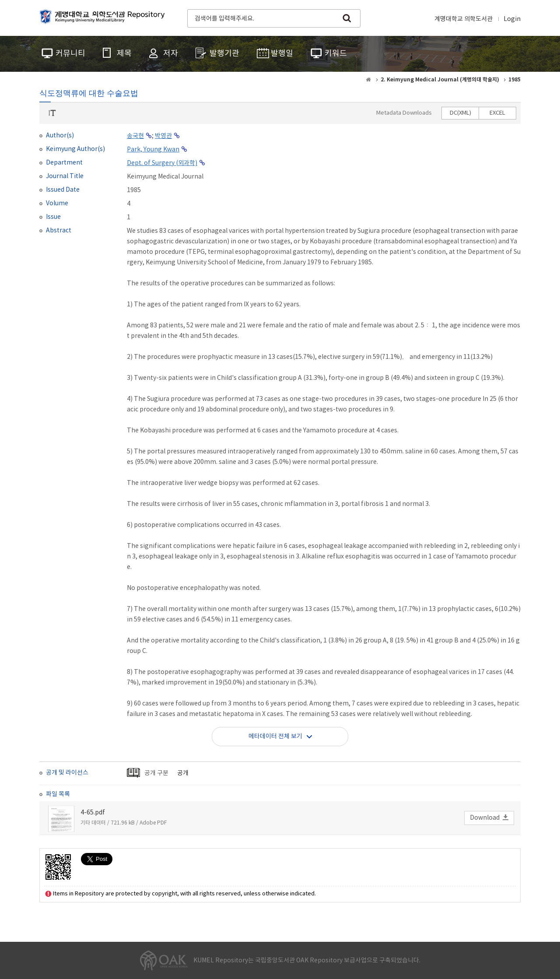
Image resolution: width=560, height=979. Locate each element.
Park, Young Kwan (153, 150)
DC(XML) (460, 113)
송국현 (135, 136)
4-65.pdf (93, 813)
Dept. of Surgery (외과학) (162, 163)
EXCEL (497, 113)
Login (512, 19)
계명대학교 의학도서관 (464, 19)
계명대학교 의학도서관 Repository (104, 18)
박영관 (163, 136)
